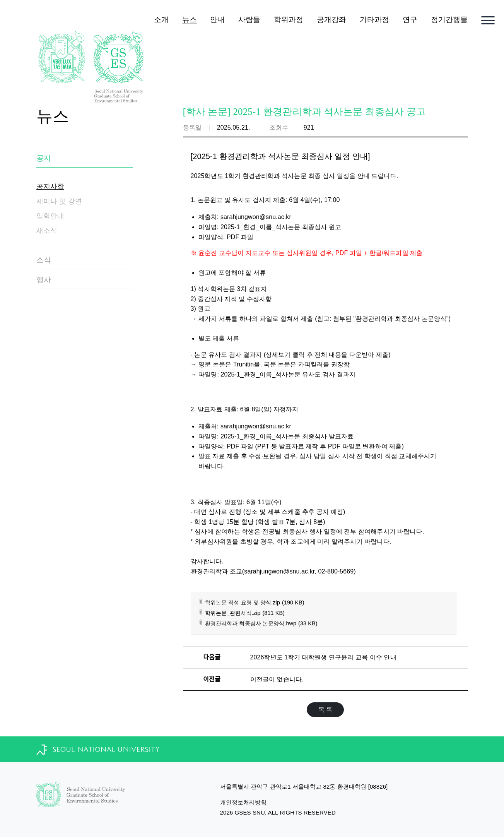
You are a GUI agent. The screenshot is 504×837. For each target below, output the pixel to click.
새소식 (47, 231)
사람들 (249, 20)
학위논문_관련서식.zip (242, 613)
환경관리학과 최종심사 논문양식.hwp (258, 624)
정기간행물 (449, 20)
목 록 (325, 709)
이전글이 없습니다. (277, 679)
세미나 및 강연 (59, 201)
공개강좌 (331, 20)
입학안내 (50, 216)
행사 (44, 280)
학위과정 (289, 20)
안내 (217, 20)
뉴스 (190, 20)
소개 (161, 20)
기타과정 (374, 20)
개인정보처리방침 (243, 802)
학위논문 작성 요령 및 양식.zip (251, 603)
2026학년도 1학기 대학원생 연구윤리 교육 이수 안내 (323, 657)
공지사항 (50, 187)
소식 (44, 260)
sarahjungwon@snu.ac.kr (256, 217)
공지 (44, 158)
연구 (410, 20)
